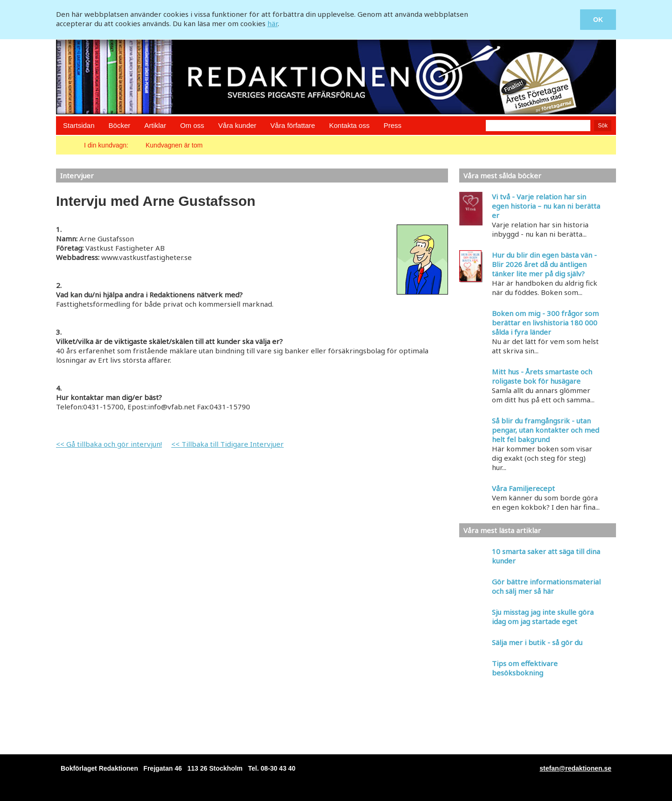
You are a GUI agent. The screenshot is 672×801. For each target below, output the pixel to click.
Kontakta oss (349, 125)
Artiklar (155, 125)
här (273, 23)
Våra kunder (238, 125)
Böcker (120, 125)
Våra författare (293, 125)
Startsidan (79, 125)
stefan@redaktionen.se (575, 768)
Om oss (192, 125)
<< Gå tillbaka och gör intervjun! (109, 444)
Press (392, 125)
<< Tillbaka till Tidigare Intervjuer (227, 444)
